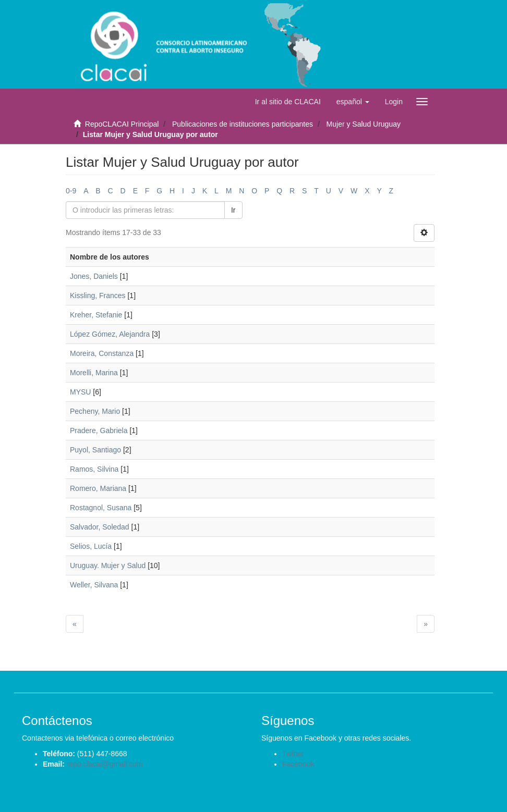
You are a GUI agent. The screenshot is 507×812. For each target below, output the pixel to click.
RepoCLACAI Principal (122, 124)
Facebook (298, 764)
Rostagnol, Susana (101, 508)
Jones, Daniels (94, 276)
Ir (233, 210)
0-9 (71, 191)
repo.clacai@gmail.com (105, 764)
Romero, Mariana (98, 488)
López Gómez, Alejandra (110, 334)
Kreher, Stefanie (96, 315)
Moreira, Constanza (102, 353)
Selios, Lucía (91, 546)
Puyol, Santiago (95, 450)
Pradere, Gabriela (99, 430)
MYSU (80, 392)
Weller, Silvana (94, 585)
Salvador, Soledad (100, 527)
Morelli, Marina (94, 373)
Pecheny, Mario (95, 411)
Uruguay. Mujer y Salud (108, 565)
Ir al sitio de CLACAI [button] (288, 102)
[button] (353, 102)
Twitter (293, 754)
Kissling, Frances (98, 296)
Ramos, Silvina (94, 469)
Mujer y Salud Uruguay (364, 124)
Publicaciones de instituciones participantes (243, 124)
